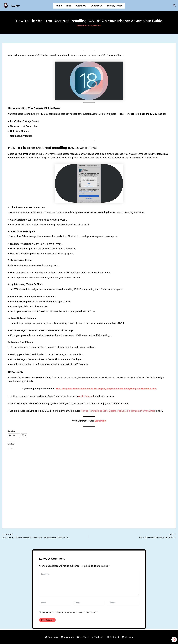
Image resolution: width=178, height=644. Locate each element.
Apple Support (85, 396)
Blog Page (100, 421)
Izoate (16, 6)
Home (59, 6)
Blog (69, 6)
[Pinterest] (113, 637)
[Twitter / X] (98, 637)
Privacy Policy (115, 6)
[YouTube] (83, 637)
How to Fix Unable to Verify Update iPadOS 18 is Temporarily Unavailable (118, 411)
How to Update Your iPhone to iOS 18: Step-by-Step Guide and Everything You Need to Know (106, 389)
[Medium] (128, 637)
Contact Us (97, 6)
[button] (174, 6)
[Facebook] (51, 637)
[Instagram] (67, 637)
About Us (81, 6)
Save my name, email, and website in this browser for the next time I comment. (70, 612)
